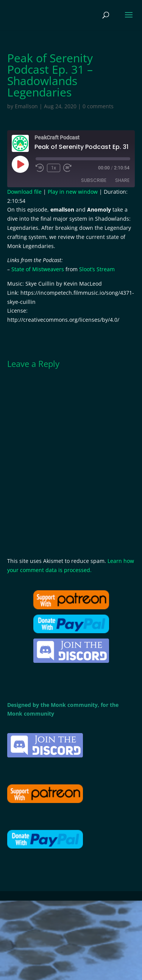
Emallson (26, 106)
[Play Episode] (20, 164)
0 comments (98, 106)
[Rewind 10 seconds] (40, 168)
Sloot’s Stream (97, 269)
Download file (24, 192)
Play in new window (73, 192)
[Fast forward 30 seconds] (67, 168)
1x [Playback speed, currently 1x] (54, 168)
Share (122, 180)
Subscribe (94, 180)
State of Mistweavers (38, 269)
